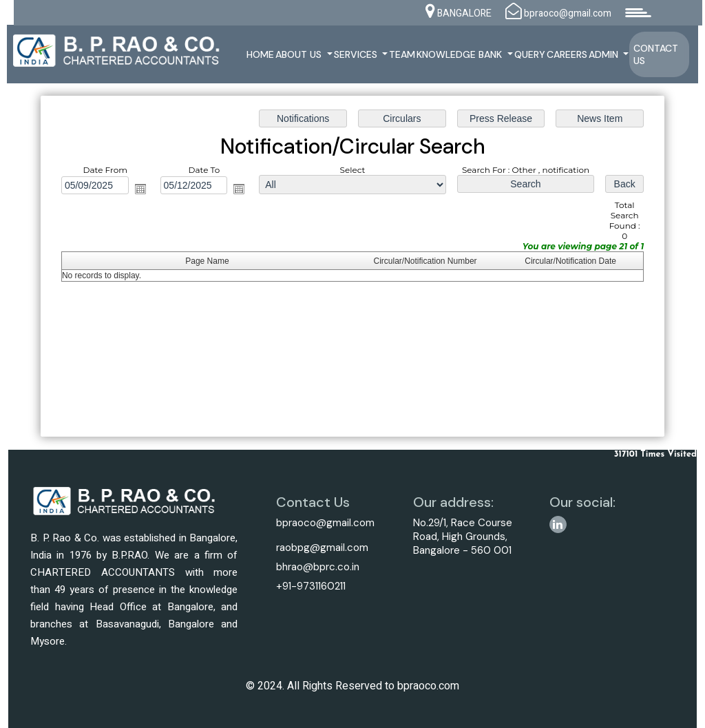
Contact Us (656, 54)
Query (530, 54)
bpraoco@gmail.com (325, 523)
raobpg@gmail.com (322, 548)
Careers (567, 54)
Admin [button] (605, 54)
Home (260, 54)
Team (402, 54)
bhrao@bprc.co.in (318, 567)
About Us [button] (300, 54)
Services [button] (357, 54)
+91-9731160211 (311, 586)
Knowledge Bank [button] (461, 54)
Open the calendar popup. (142, 189)
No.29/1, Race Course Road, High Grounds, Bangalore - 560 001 (463, 537)
